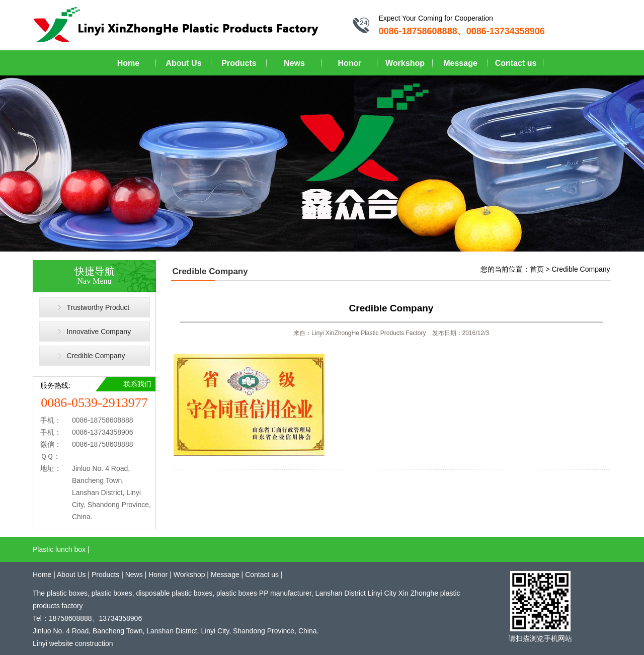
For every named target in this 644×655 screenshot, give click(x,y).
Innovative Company (99, 332)
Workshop (405, 63)
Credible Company (96, 356)
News (294, 63)
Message (460, 63)
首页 (537, 269)
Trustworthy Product (98, 307)
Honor (349, 63)
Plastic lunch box (59, 549)
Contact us (516, 63)
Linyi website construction (73, 643)
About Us (183, 63)
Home (128, 63)
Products (239, 63)
